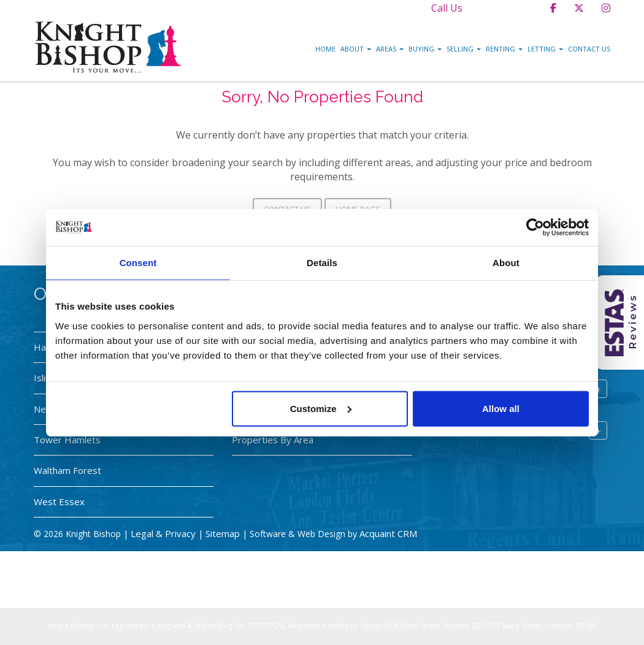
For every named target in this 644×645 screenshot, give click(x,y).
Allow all (501, 408)
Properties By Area (273, 440)
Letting (545, 49)
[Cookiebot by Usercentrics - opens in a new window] (535, 227)
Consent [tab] (138, 263)
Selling (464, 49)
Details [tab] (322, 263)
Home (325, 49)
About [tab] (506, 263)
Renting (504, 49)
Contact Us (589, 49)
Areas (390, 49)
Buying (425, 49)
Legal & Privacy (163, 533)
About (356, 49)
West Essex (59, 502)
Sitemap (223, 533)
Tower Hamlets (67, 440)
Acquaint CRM (388, 533)
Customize (321, 408)
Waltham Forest (67, 470)
